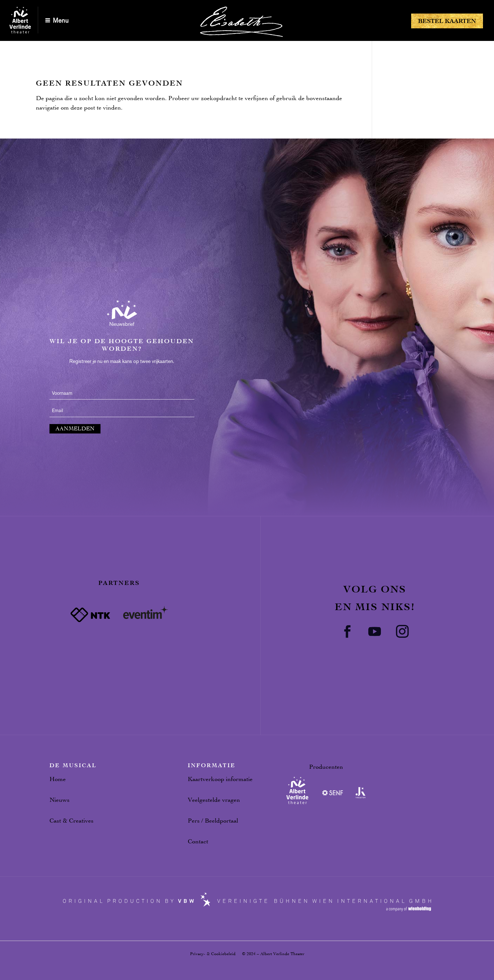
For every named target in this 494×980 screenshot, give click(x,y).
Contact (198, 841)
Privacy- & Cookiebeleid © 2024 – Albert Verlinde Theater (247, 954)
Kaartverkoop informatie (220, 779)
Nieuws (60, 800)
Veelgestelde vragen (214, 800)
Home (58, 779)
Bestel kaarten (447, 21)
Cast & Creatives (72, 821)
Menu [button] (61, 20)
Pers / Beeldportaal (213, 821)
